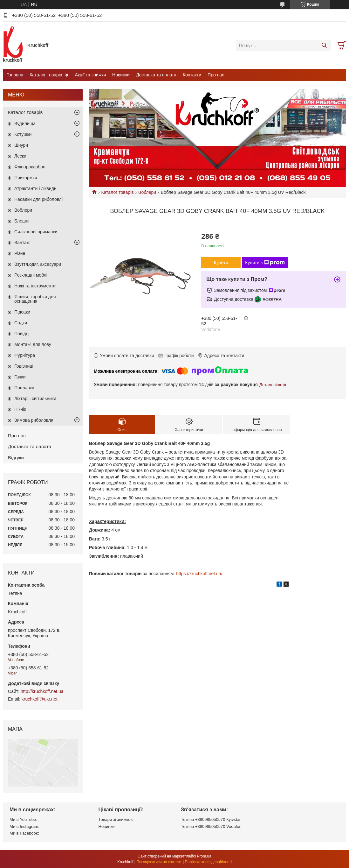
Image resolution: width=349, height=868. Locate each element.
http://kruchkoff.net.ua (42, 691)
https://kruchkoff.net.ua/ (199, 574)
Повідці (22, 334)
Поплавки (24, 388)
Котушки (23, 134)
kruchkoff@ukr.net (40, 699)
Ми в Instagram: (24, 826)
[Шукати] (324, 46)
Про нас (216, 75)
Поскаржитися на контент (159, 862)
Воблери (147, 192)
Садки (21, 323)
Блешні (22, 221)
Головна (15, 75)
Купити (221, 263)
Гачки (20, 377)
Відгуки (16, 458)
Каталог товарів (46, 75)
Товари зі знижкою (116, 819)
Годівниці (24, 366)
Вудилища (25, 123)
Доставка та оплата (156, 75)
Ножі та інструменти (35, 286)
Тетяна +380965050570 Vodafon (211, 826)
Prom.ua (204, 856)
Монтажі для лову (33, 344)
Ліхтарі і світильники (35, 399)
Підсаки (22, 312)
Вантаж (22, 243)
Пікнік (20, 409)
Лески (20, 156)
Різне (20, 253)
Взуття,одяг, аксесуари (38, 264)
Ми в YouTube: (23, 819)
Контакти (192, 75)
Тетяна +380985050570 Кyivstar (211, 819)
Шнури (21, 145)
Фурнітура (25, 355)
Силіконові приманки (36, 232)
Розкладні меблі (31, 275)
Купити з (265, 263)
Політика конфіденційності (208, 862)
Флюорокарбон (30, 167)
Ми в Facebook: (24, 833)
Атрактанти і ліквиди (35, 188)
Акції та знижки (90, 75)
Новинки (121, 75)
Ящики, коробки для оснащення (35, 299)
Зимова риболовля (34, 420)
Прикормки (26, 178)
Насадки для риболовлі (38, 199)
